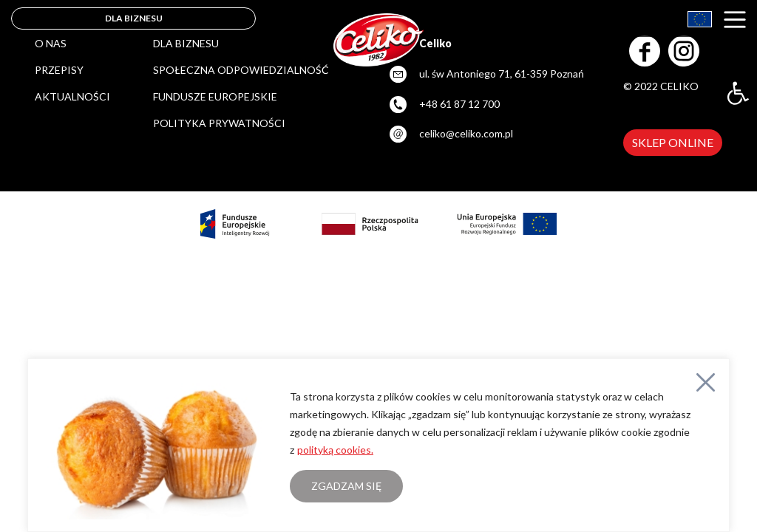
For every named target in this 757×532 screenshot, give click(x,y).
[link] (738, 93)
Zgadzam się (346, 486)
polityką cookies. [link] (335, 450)
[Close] (706, 382)
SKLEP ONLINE (673, 142)
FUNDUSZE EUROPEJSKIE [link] (215, 96)
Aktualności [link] (72, 96)
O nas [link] (51, 43)
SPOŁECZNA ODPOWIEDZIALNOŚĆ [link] (241, 70)
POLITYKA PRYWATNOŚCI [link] (219, 123)
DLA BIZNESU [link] (134, 18)
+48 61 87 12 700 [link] (459, 104)
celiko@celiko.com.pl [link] (466, 133)
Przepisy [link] (59, 70)
